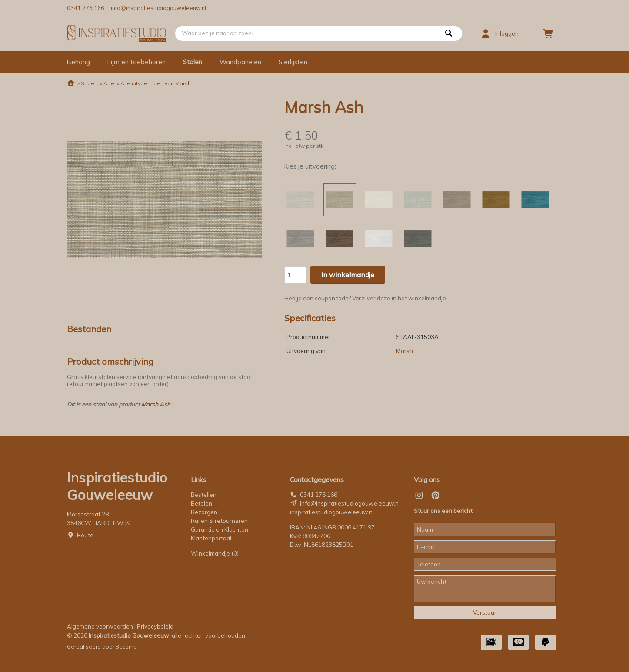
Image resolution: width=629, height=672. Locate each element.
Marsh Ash (156, 404)
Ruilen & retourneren (219, 521)
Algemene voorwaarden (100, 626)
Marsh (404, 351)
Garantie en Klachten (220, 529)
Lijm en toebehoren (136, 62)
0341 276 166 (86, 8)
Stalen (193, 62)
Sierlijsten (293, 62)
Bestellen (204, 495)
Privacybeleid (155, 626)
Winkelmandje (215, 553)
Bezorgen (204, 512)
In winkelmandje (348, 275)
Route (85, 535)
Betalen (201, 503)
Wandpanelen (240, 62)
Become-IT (130, 647)
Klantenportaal (211, 538)
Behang (78, 62)
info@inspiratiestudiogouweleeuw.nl (158, 8)
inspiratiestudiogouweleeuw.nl (332, 512)
